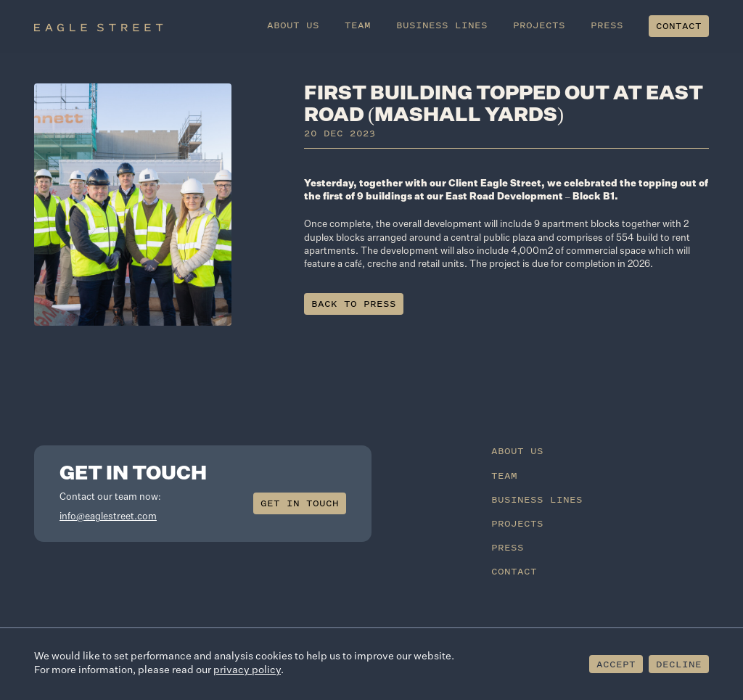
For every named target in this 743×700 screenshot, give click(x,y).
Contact (680, 26)
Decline (679, 664)
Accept (616, 664)
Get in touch (300, 503)
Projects (540, 25)
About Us (294, 25)
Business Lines (443, 25)
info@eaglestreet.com (108, 517)
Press (608, 25)
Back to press (354, 304)
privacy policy (247, 670)
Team (358, 25)
